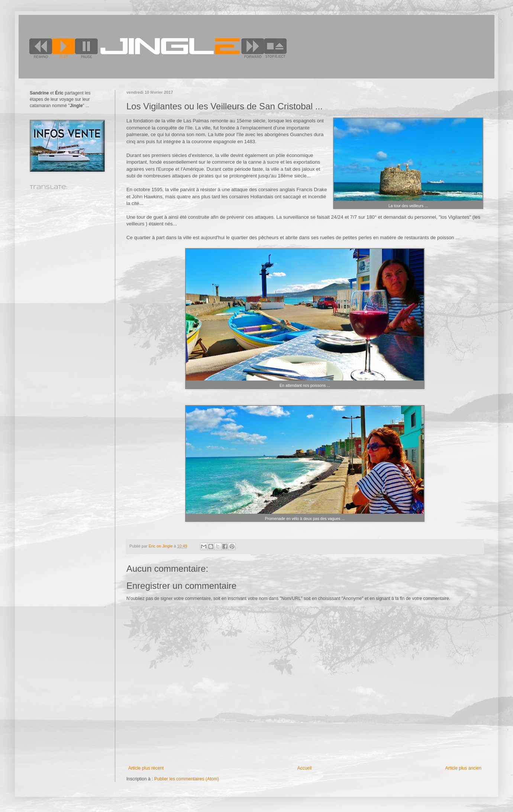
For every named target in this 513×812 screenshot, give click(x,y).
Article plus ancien (463, 768)
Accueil (305, 768)
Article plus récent (146, 768)
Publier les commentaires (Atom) (187, 779)
